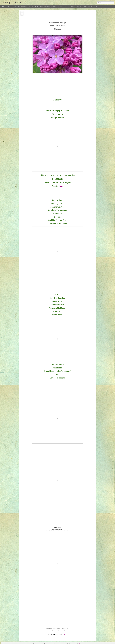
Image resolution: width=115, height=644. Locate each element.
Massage (73, 7)
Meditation (54, 7)
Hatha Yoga (24, 7)
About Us (79, 7)
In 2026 (95, 7)
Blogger (79, 643)
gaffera (71, 643)
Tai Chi (36, 7)
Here (61, 186)
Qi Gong (41, 7)
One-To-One (60, 7)
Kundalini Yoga (16, 7)
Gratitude (85, 7)
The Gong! (67, 7)
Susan (66, 635)
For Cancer (47, 7)
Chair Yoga (31, 7)
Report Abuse (84, 643)
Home (10, 7)
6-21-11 (90, 7)
